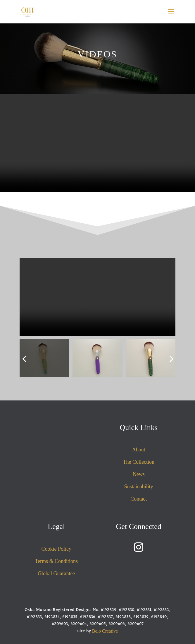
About (139, 450)
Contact (139, 499)
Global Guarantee (56, 573)
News (139, 474)
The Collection (138, 462)
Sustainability (139, 487)
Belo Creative (105, 631)
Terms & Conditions (56, 561)
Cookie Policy (57, 549)
